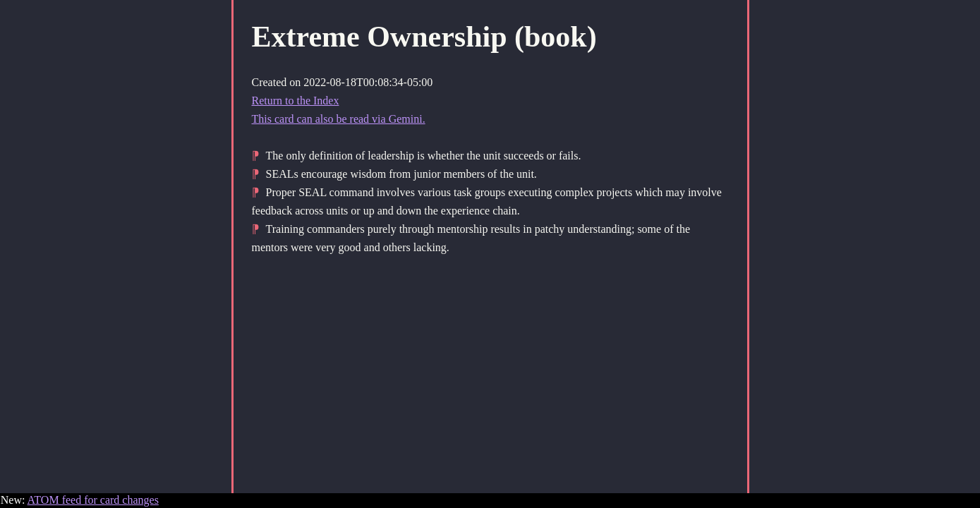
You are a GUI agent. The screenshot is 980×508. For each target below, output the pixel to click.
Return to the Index (296, 101)
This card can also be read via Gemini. (339, 119)
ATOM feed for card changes (93, 500)
